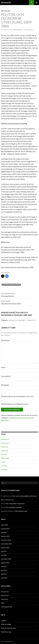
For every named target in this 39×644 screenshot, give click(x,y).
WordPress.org (6, 632)
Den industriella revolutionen (15, 504)
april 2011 (4, 578)
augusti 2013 (5, 529)
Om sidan (4, 466)
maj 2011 (4, 574)
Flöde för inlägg (6, 624)
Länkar (3, 462)
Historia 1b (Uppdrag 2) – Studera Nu (22, 320)
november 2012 (6, 540)
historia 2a (4, 599)
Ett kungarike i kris (19, 295)
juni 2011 (4, 570)
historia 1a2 (6, 11)
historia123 (6, 3)
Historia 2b (5, 451)
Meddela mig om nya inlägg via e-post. (15, 404)
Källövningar (5, 458)
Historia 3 (4, 454)
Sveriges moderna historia (11, 285)
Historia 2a (5, 447)
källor (3, 603)
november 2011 (6, 559)
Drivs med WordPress (7, 641)
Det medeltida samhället (14, 507)
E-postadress (6, 376)
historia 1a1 (5, 592)
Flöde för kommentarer (8, 628)
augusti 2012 (5, 548)
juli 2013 (4, 532)
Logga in (4, 621)
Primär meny (37, 3)
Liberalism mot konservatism (19, 302)
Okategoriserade (7, 607)
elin (2, 500)
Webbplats (5, 385)
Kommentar (6, 340)
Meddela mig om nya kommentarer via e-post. (17, 396)
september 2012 (6, 544)
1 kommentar (28, 30)
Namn (4, 367)
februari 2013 (5, 536)
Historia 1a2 (5, 443)
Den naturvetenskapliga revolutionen (25, 496)
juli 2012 (4, 551)
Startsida (4, 469)
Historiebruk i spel (21, 511)
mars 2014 (4, 525)
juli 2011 (4, 566)
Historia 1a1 (5, 439)
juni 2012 (4, 555)
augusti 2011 (5, 563)
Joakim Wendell (18, 30)
